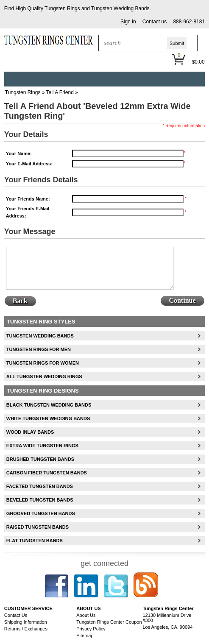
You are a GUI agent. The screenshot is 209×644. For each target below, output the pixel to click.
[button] (128, 22)
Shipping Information (26, 622)
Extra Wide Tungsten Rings (42, 446)
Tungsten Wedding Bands (120, 8)
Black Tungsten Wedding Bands (49, 405)
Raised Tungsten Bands (38, 527)
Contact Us (16, 615)
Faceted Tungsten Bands (40, 486)
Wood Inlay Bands (30, 432)
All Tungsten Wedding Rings (44, 376)
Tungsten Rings (62, 8)
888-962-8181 (189, 22)
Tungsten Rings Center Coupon (109, 622)
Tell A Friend (60, 92)
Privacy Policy (91, 629)
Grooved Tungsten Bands (41, 513)
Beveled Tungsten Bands (40, 500)
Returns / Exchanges (26, 629)
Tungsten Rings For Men (39, 349)
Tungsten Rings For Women (43, 363)
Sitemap (85, 636)
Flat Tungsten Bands (35, 541)
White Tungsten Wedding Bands (48, 418)
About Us (86, 615)
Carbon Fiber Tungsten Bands (47, 473)
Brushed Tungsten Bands (40, 459)
